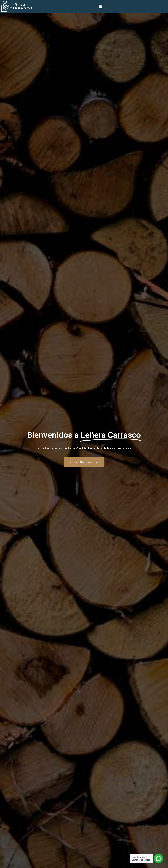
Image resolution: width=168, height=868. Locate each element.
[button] (101, 5)
